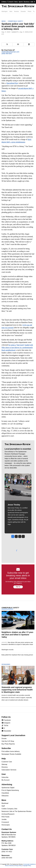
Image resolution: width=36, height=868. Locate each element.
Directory (5, 767)
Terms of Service (9, 866)
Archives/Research (8, 814)
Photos (29, 11)
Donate (4, 739)
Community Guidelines (29, 864)
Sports (21, 2)
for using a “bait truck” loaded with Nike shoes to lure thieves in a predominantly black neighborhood (17, 348)
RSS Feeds (5, 817)
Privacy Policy (18, 866)
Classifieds (5, 793)
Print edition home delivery (11, 751)
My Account (6, 780)
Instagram (6, 723)
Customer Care (7, 762)
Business (27, 2)
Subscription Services (9, 770)
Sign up (18, 587)
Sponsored (9, 664)
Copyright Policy (27, 866)
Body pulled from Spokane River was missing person (17, 655)
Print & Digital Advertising (10, 790)
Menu (4, 2)
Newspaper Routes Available (11, 754)
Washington (5, 11)
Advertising (7, 784)
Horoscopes (6, 825)
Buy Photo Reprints (8, 744)
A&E (32, 2)
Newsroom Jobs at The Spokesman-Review (16, 811)
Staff (3, 806)
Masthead (5, 803)
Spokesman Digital (8, 788)
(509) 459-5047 (7, 54)
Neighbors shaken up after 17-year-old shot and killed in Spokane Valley (18, 635)
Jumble (4, 819)
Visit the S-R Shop (8, 741)
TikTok (5, 726)
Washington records (7, 650)
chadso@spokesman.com (10, 52)
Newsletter (6, 731)
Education (23, 11)
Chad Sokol (9, 50)
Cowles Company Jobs (9, 809)
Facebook (6, 720)
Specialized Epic (12, 83)
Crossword (5, 822)
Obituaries (5, 796)
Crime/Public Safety (15, 21)
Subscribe (5, 777)
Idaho (11, 11)
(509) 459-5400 (7, 858)
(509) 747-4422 (7, 852)
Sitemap (4, 764)
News (16, 2)
